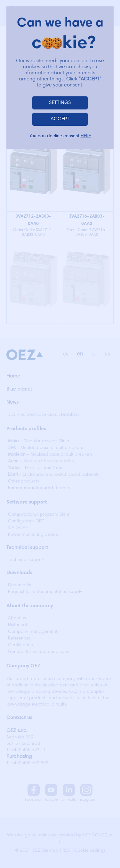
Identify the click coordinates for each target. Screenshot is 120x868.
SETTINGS (60, 103)
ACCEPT (60, 119)
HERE (86, 136)
